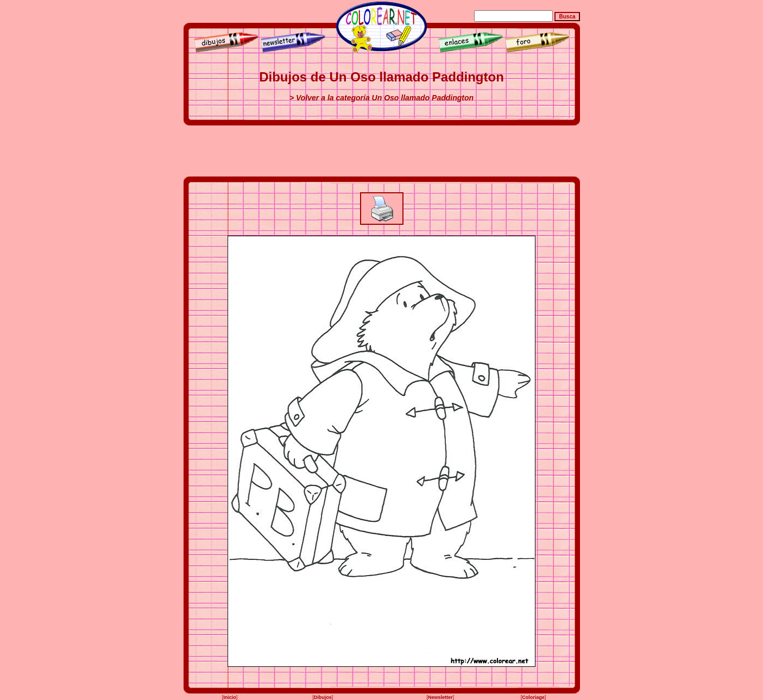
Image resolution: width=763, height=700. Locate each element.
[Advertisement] (382, 151)
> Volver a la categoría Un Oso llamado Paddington (382, 98)
